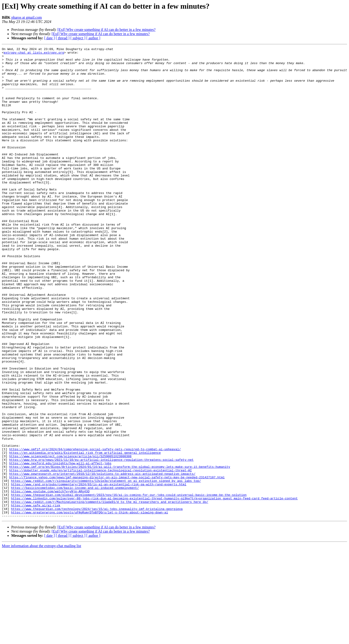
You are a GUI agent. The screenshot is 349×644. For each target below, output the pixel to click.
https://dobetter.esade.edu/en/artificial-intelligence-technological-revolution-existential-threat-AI (100, 555)
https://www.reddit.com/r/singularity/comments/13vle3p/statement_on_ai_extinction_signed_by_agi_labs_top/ (106, 568)
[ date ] (50, 38)
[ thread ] (63, 38)
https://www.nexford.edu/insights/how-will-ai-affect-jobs (60, 547)
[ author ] (93, 38)
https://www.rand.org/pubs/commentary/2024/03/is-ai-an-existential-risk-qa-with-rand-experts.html (99, 572)
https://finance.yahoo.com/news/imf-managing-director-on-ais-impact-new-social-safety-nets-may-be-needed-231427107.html (117, 563)
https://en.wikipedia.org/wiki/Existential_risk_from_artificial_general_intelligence (85, 534)
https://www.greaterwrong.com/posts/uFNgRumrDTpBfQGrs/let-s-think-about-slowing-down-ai (90, 606)
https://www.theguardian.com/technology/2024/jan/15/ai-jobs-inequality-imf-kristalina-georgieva (97, 601)
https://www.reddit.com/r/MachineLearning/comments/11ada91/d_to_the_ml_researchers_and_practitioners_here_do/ (110, 593)
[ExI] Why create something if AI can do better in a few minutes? (106, 30)
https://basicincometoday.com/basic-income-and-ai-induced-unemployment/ (75, 576)
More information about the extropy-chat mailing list (42, 640)
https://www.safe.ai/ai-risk (36, 597)
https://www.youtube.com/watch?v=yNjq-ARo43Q (50, 580)
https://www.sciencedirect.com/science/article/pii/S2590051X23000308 (70, 538)
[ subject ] (78, 38)
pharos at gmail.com (26, 17)
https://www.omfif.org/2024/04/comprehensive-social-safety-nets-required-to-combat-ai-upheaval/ (95, 530)
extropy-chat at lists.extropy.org (34, 54)
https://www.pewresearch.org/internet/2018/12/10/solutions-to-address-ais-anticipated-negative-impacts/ (102, 559)
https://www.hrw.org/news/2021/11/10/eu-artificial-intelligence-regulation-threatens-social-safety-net (101, 542)
